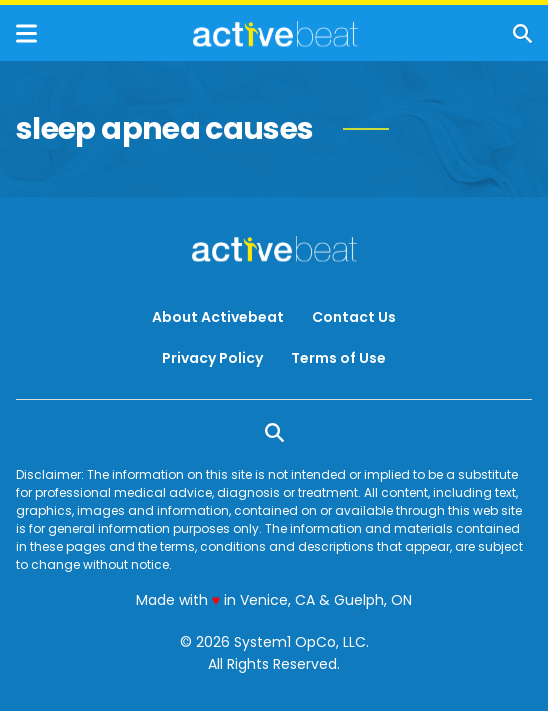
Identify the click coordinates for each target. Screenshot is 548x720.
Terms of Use (338, 358)
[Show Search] (522, 33)
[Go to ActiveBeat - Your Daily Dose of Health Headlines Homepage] (275, 34)
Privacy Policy (212, 358)
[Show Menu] (26, 33)
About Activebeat (218, 317)
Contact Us (354, 317)
